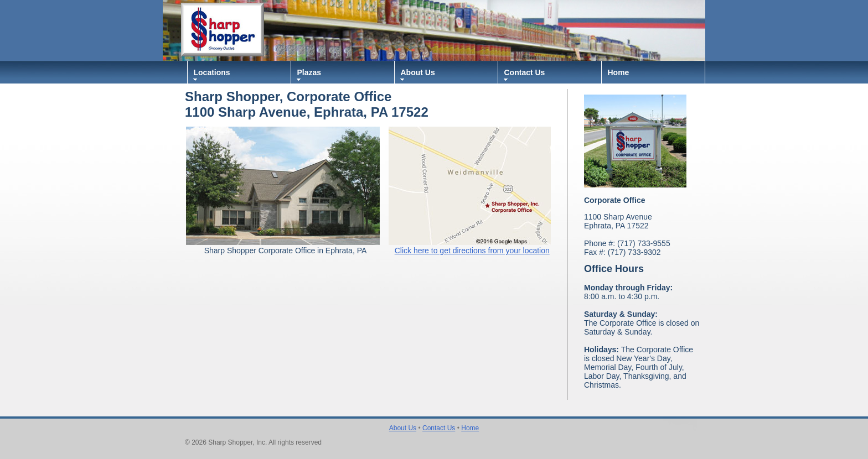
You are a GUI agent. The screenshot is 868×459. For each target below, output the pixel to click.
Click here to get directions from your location (472, 251)
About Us (418, 72)
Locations (212, 72)
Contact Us (525, 72)
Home (619, 72)
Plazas (309, 72)
